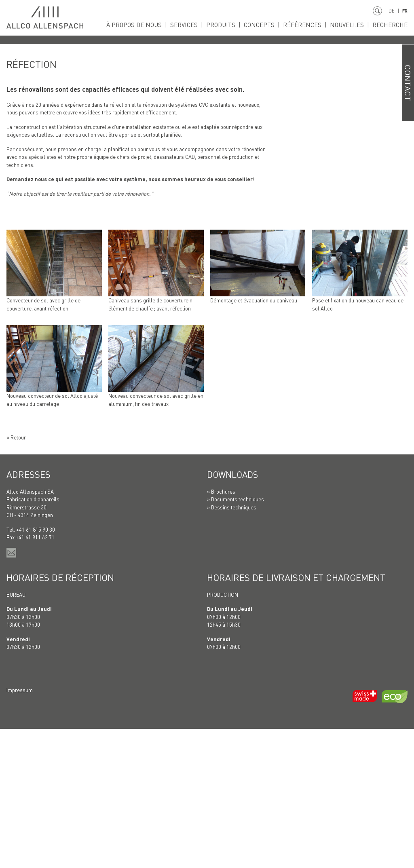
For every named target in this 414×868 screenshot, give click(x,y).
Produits (226, 25)
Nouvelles (348, 25)
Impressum (20, 829)
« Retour (16, 576)
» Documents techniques (236, 639)
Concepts (263, 25)
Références (305, 25)
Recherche (390, 25)
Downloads (234, 613)
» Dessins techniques (232, 646)
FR (404, 11)
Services (190, 25)
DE (391, 11)
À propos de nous (141, 25)
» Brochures (221, 630)
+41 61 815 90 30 (36, 668)
